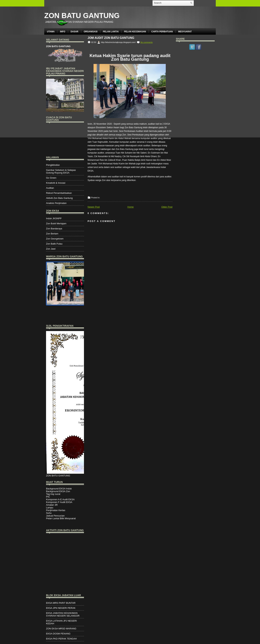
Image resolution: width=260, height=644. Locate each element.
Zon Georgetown (55, 239)
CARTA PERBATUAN (162, 32)
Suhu (49, 513)
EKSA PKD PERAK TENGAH (61, 639)
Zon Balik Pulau (54, 244)
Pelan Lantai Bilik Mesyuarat (61, 518)
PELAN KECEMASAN (135, 32)
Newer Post (94, 207)
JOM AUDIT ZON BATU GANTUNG (111, 38)
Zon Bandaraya (54, 229)
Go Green (51, 178)
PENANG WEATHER (65, 139)
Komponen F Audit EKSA (59, 502)
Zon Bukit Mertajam (56, 223)
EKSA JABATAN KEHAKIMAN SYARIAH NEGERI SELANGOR (63, 614)
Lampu (50, 508)
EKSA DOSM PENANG (58, 634)
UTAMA (51, 32)
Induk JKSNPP (54, 218)
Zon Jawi (51, 249)
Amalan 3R (52, 505)
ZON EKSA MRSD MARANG (61, 629)
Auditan (50, 188)
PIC (48, 497)
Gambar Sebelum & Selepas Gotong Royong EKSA (61, 171)
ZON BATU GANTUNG (82, 16)
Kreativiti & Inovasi (56, 183)
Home (131, 207)
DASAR (74, 32)
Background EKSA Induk (59, 489)
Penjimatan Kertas (56, 510)
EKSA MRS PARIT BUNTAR (61, 603)
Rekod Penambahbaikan (59, 193)
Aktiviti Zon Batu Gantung (59, 198)
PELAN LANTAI (111, 32)
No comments (146, 42)
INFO (63, 32)
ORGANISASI (91, 32)
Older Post (167, 207)
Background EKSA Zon (58, 491)
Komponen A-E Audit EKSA (60, 499)
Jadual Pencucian (55, 516)
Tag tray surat (53, 494)
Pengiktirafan (53, 165)
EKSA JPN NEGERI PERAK (61, 608)
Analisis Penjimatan (56, 203)
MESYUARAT (185, 32)
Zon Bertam (52, 234)
